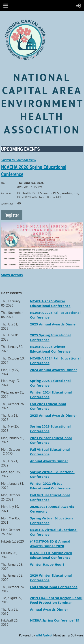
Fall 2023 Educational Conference (48, 406)
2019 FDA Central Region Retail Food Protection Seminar (56, 600)
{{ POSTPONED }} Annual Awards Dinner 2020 (50, 544)
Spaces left (7, 203)
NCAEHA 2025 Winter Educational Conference (50, 349)
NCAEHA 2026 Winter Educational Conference (50, 303)
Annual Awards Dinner (49, 461)
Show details (12, 275)
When (4, 183)
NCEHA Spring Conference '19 (55, 620)
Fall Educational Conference (54, 587)
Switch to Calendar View (18, 160)
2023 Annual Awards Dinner (54, 415)
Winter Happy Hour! (47, 564)
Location (6, 193)
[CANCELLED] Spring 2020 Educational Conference (51, 555)
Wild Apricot (44, 635)
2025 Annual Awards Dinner (54, 324)
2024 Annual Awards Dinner (54, 370)
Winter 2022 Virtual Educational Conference (50, 486)
